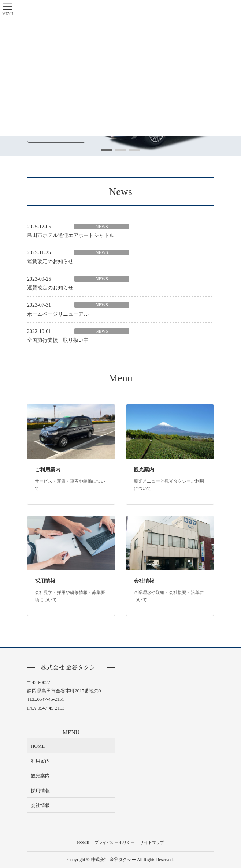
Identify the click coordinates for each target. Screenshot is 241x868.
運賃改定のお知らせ (50, 261)
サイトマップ (152, 842)
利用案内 (40, 761)
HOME (38, 746)
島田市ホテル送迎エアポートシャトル (71, 235)
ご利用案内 (48, 470)
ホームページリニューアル (58, 314)
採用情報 (45, 581)
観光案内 (144, 470)
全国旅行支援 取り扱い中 (58, 340)
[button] (107, 150)
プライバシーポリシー (115, 842)
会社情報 (144, 581)
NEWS (102, 227)
